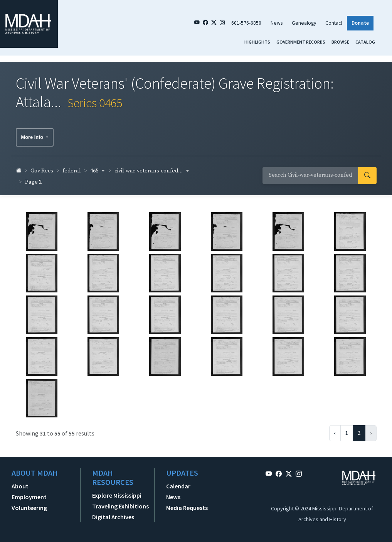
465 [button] (98, 168)
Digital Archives (113, 514)
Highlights (257, 42)
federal (72, 168)
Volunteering (29, 505)
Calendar (178, 483)
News (277, 23)
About (20, 483)
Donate (360, 23)
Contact (334, 23)
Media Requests (187, 505)
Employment (29, 494)
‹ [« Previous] (335, 431)
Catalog (365, 42)
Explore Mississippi (117, 493)
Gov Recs (42, 168)
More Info (33, 134)
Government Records (301, 42)
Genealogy (304, 23)
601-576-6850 (246, 23)
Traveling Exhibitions (120, 503)
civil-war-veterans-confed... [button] (152, 168)
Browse (340, 42)
